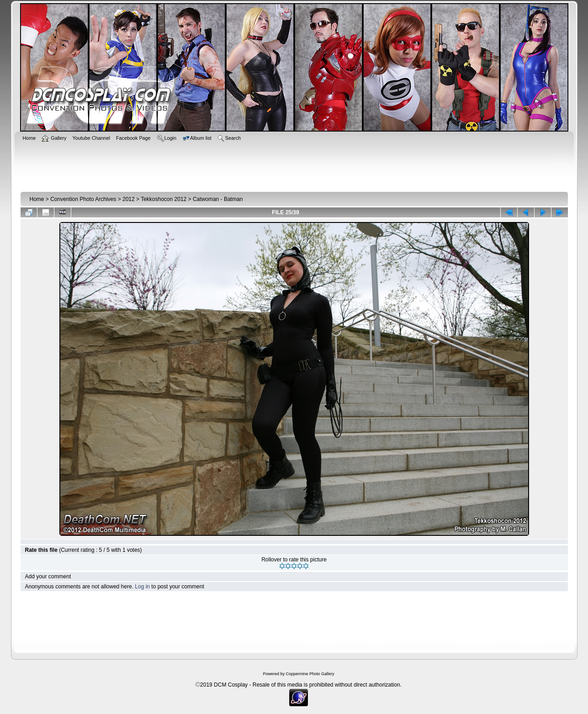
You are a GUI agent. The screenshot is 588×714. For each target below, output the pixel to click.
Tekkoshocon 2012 (164, 199)
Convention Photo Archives (83, 199)
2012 (129, 199)
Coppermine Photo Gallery (310, 674)
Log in (142, 587)
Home (37, 199)
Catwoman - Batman (218, 199)
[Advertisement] (294, 165)
